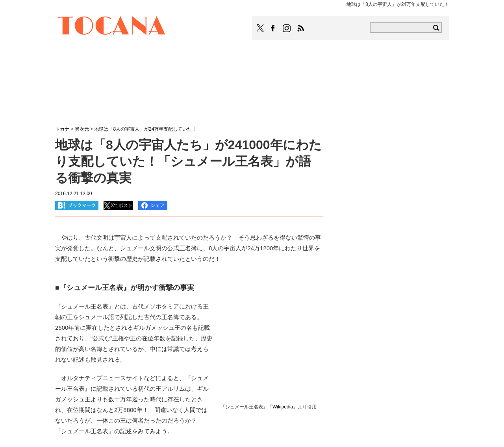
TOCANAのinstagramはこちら (287, 28)
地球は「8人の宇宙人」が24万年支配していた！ (145, 129)
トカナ (62, 129)
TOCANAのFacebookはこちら (273, 28)
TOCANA (112, 27)
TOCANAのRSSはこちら (301, 28)
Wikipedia (283, 407)
